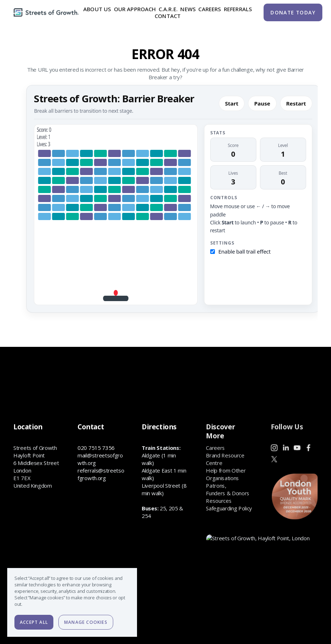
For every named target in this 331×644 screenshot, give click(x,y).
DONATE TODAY (293, 12)
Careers (210, 9)
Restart (296, 103)
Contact (168, 16)
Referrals (238, 9)
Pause (262, 103)
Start (232, 103)
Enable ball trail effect (245, 251)
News (188, 9)
